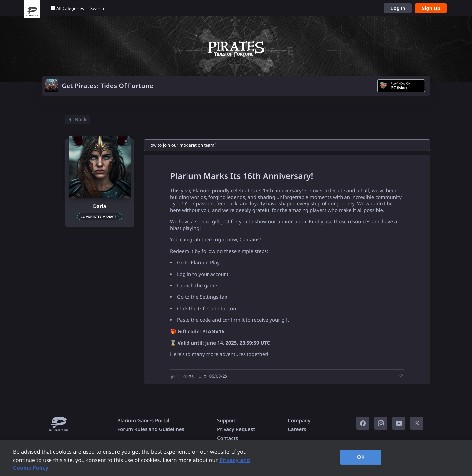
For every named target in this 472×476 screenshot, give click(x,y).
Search (97, 8)
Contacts (227, 438)
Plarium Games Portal (143, 421)
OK (361, 457)
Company (299, 421)
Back (77, 120)
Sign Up (431, 8)
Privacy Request (236, 429)
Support (226, 421)
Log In (398, 8)
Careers (297, 429)
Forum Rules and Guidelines (151, 429)
